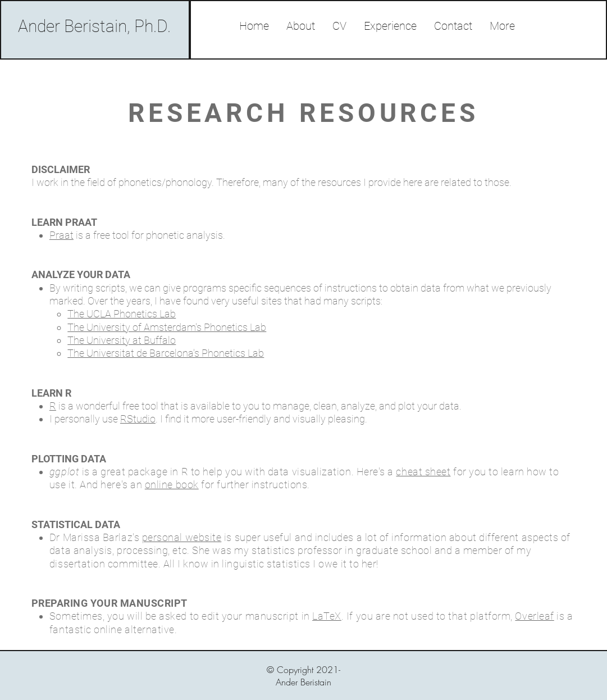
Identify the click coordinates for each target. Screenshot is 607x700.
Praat (61, 235)
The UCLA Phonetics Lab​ (122, 314)
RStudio (138, 419)
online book (172, 485)
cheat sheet (423, 472)
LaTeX (327, 616)
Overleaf (534, 616)
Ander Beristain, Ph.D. (94, 26)
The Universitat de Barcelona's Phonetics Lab (166, 353)
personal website (182, 537)
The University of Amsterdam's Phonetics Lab (167, 327)
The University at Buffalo (122, 340)
